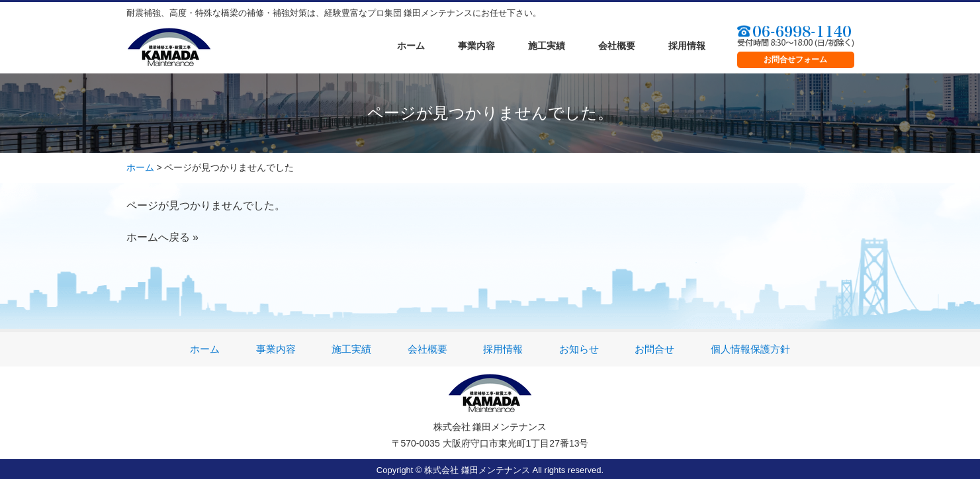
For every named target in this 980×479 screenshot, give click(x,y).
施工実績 (547, 46)
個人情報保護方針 (750, 349)
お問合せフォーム (795, 60)
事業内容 (476, 46)
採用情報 (687, 46)
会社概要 (617, 46)
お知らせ (579, 349)
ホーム (411, 46)
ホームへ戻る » (162, 237)
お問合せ (654, 349)
